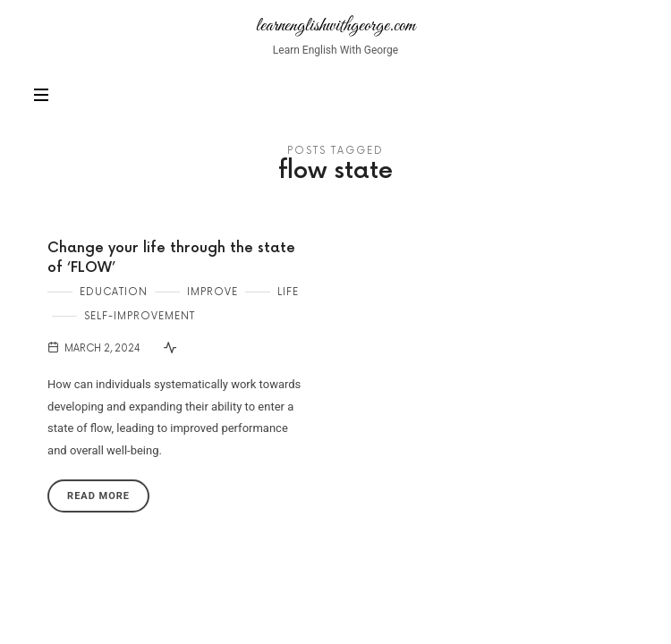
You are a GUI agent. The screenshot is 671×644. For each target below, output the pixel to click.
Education (114, 292)
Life (288, 292)
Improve (212, 292)
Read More (98, 496)
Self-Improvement (140, 316)
